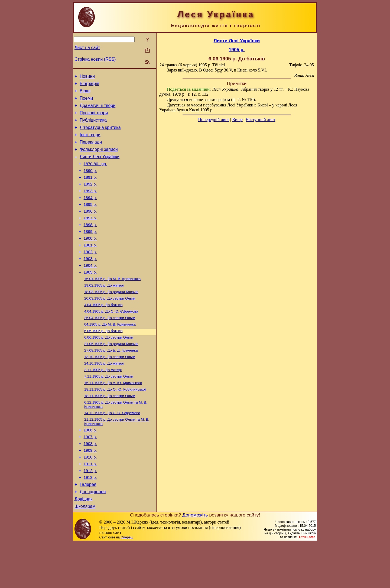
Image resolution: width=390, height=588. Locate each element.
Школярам (85, 552)
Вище (237, 120)
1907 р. (90, 474)
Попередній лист (214, 120)
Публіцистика (93, 126)
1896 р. (90, 228)
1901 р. (90, 265)
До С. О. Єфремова (111, 338)
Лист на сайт (87, 48)
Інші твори (90, 142)
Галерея (88, 527)
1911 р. (90, 504)
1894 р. (90, 212)
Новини (87, 77)
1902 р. (90, 273)
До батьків (103, 331)
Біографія (89, 85)
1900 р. (90, 258)
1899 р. (90, 250)
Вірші (85, 93)
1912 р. (90, 512)
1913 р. (90, 519)
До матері (104, 310)
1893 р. (90, 205)
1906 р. (90, 466)
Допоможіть (195, 560)
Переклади (91, 150)
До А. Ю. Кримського (113, 416)
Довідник (83, 543)
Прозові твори (94, 118)
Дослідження (93, 535)
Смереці (127, 583)
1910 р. (90, 497)
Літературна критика (100, 134)
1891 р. (90, 190)
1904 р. (90, 288)
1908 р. (90, 482)
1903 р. (90, 281)
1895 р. (90, 220)
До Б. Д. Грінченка (111, 380)
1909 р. (90, 489)
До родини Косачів (111, 317)
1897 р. (90, 235)
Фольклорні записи (99, 158)
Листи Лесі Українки (100, 166)
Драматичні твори (97, 110)
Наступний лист (260, 120)
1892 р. (90, 197)
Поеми (86, 101)
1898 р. (90, 243)
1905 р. (90, 296)
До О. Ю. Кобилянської (115, 423)
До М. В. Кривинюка (112, 303)
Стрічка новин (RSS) (95, 59)
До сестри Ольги (110, 324)
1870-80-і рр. (95, 174)
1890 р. (90, 182)
